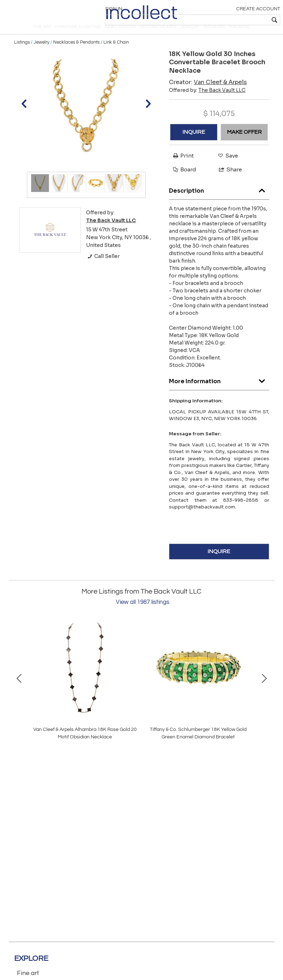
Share (227, 181)
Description (219, 201)
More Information (219, 391)
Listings (22, 54)
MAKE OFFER (244, 144)
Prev (19, 689)
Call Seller (103, 268)
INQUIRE (194, 144)
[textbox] (228, 20)
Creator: (208, 94)
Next (264, 689)
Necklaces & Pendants (76, 54)
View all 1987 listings (143, 614)
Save (226, 167)
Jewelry (41, 54)
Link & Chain (116, 54)
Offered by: (207, 102)
